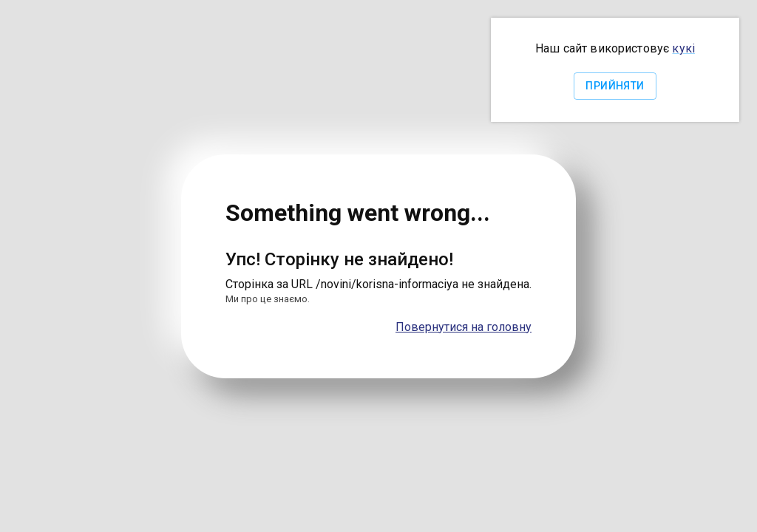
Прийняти (615, 86)
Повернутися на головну (464, 327)
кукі (683, 48)
